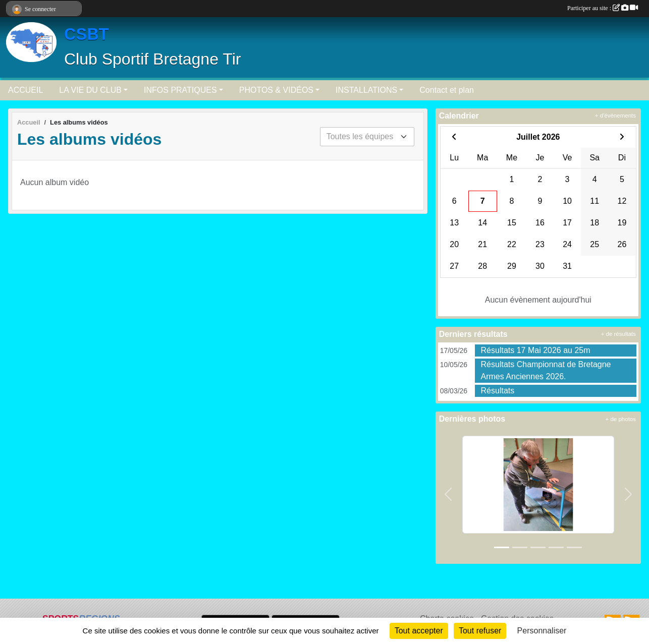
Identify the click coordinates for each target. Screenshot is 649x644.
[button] (448, 494)
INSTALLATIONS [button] (366, 90)
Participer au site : (603, 8)
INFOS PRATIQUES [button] (180, 90)
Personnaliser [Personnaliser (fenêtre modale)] (542, 631)
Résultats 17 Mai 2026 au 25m (536, 350)
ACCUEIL (25, 90)
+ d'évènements (615, 115)
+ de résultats (618, 334)
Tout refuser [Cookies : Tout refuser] (480, 631)
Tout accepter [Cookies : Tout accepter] (419, 631)
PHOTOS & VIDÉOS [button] (276, 90)
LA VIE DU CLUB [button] (90, 90)
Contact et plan (447, 90)
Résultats (498, 391)
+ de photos (621, 419)
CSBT (86, 34)
